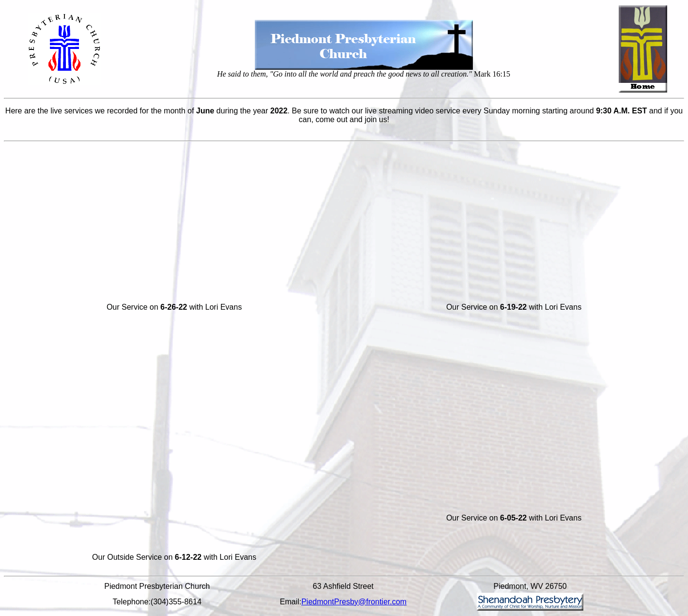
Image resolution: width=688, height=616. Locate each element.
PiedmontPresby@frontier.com (354, 602)
